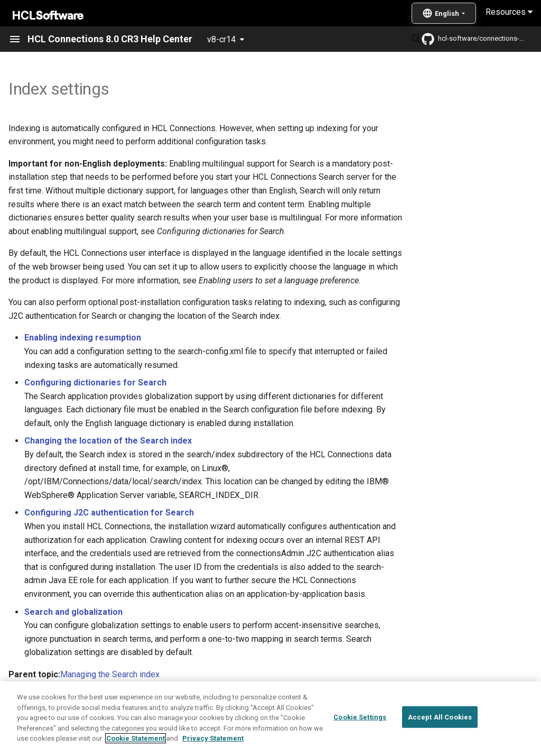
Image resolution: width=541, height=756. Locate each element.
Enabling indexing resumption (83, 338)
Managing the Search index (110, 674)
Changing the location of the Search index (108, 441)
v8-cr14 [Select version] (221, 39)
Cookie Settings (360, 740)
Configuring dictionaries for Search (95, 382)
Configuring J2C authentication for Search (109, 513)
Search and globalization (73, 612)
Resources (509, 12)
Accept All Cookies (440, 740)
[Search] (343, 39)
